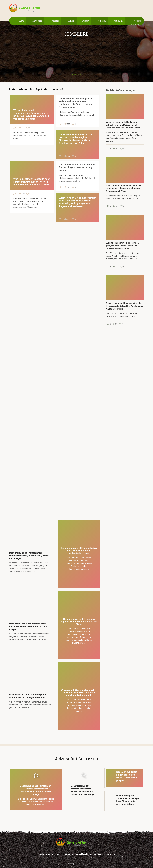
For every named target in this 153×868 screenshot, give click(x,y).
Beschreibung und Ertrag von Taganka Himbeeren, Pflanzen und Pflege (79, 622)
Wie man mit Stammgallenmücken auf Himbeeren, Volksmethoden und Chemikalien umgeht (79, 693)
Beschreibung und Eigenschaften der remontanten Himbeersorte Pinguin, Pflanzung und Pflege (124, 188)
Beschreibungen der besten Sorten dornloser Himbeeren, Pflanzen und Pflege (28, 627)
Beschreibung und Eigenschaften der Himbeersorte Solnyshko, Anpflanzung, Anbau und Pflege (125, 306)
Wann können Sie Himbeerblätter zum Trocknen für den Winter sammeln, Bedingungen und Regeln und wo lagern (77, 202)
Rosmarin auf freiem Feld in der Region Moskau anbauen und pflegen (127, 776)
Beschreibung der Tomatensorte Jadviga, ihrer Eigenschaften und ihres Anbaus (128, 800)
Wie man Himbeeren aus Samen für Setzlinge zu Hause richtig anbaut (77, 167)
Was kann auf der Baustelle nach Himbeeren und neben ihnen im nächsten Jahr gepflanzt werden (32, 182)
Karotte (55, 21)
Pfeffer (85, 21)
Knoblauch (118, 21)
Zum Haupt (76, 74)
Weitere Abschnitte (136, 22)
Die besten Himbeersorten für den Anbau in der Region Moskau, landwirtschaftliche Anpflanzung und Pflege (75, 139)
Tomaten (101, 21)
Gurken (71, 21)
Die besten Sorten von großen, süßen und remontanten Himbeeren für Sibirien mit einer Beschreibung (77, 103)
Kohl (22, 21)
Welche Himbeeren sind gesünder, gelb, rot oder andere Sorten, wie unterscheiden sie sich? (122, 246)
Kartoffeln (37, 21)
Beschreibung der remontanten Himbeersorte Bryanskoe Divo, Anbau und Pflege (29, 556)
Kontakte (109, 854)
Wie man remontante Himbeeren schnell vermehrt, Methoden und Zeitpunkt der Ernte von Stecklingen (123, 125)
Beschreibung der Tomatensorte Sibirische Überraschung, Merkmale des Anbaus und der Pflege (36, 790)
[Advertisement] (77, 53)
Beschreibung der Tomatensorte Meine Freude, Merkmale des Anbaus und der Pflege (82, 790)
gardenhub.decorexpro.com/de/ (29, 8)
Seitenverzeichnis (49, 854)
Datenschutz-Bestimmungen (82, 854)
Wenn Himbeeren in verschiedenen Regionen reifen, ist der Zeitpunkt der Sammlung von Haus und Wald (31, 114)
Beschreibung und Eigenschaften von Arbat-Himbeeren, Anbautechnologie (79, 551)
